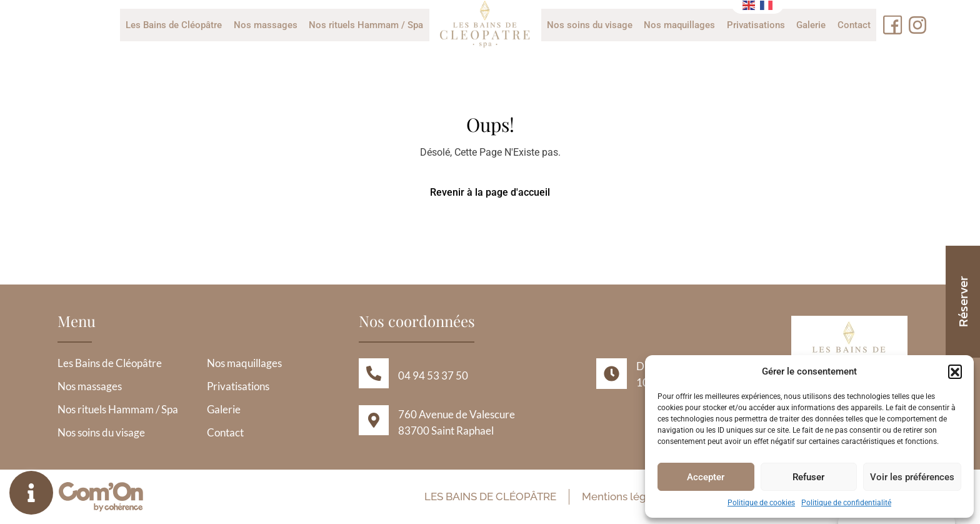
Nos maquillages (679, 25)
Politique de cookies (761, 503)
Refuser (808, 477)
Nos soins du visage (590, 25)
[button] (955, 371)
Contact (853, 25)
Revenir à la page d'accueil (490, 192)
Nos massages (266, 25)
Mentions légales (622, 496)
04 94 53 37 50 (433, 375)
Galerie (810, 25)
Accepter (706, 477)
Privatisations (755, 25)
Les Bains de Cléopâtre (175, 25)
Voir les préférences (912, 477)
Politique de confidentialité (846, 503)
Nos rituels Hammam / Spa (367, 25)
